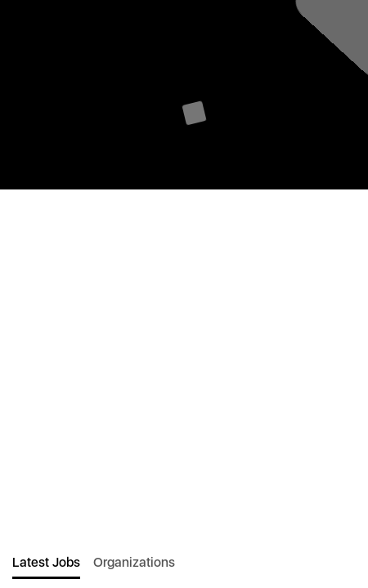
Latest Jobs (46, 562)
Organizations (134, 562)
